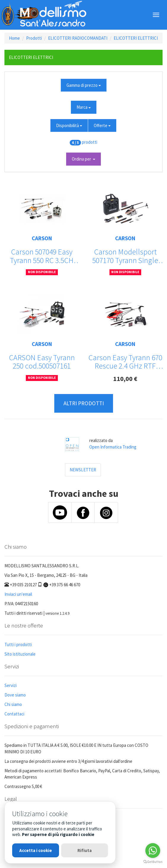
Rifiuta (85, 850)
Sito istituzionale (20, 654)
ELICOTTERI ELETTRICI (136, 38)
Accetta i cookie (36, 850)
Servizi (11, 685)
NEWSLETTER (83, 470)
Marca (84, 107)
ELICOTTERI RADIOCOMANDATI (78, 38)
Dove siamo (15, 695)
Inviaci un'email (18, 594)
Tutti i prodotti (18, 644)
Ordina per (83, 159)
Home (14, 38)
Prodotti (34, 38)
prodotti (90, 142)
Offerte (102, 125)
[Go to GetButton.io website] (153, 862)
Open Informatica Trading (113, 447)
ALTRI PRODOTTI (84, 403)
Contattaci (14, 714)
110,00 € (125, 379)
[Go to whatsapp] (153, 851)
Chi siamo (13, 704)
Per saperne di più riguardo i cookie (58, 834)
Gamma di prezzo (84, 85)
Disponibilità (69, 125)
